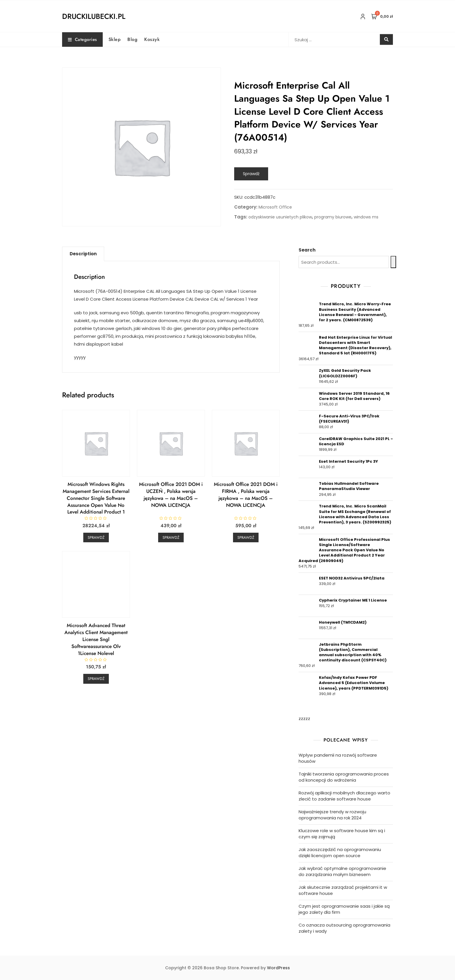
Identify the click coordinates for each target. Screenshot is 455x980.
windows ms (366, 217)
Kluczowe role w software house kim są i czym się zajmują (342, 834)
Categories (82, 40)
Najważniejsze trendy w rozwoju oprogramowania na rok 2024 (332, 815)
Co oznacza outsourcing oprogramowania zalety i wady (344, 928)
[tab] (83, 254)
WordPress (278, 968)
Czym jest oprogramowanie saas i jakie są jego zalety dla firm (344, 909)
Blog (132, 39)
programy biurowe (333, 217)
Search (307, 250)
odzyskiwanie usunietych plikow (280, 217)
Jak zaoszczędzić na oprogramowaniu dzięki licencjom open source (340, 852)
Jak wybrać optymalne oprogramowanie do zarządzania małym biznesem (342, 871)
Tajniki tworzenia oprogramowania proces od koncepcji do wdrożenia (344, 777)
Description (83, 254)
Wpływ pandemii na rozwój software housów (338, 758)
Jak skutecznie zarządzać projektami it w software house (343, 890)
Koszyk (152, 39)
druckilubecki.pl (94, 16)
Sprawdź (251, 174)
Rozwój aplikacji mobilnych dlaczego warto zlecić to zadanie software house (344, 796)
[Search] (393, 262)
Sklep (115, 39)
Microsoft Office (275, 207)
